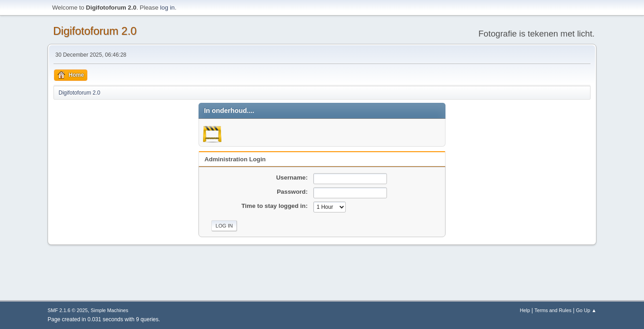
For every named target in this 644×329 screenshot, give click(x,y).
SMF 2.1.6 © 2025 (68, 310)
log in (167, 8)
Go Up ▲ (586, 310)
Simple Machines (109, 310)
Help (525, 310)
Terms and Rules (553, 310)
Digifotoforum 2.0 (95, 31)
